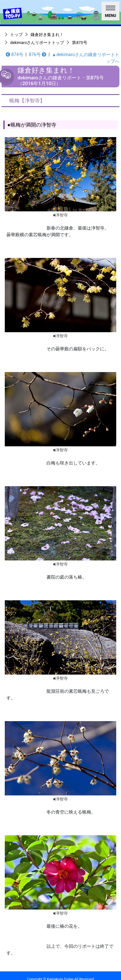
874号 (14, 55)
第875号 (79, 43)
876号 (37, 55)
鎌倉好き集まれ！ (47, 35)
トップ (16, 35)
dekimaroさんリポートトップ (37, 43)
